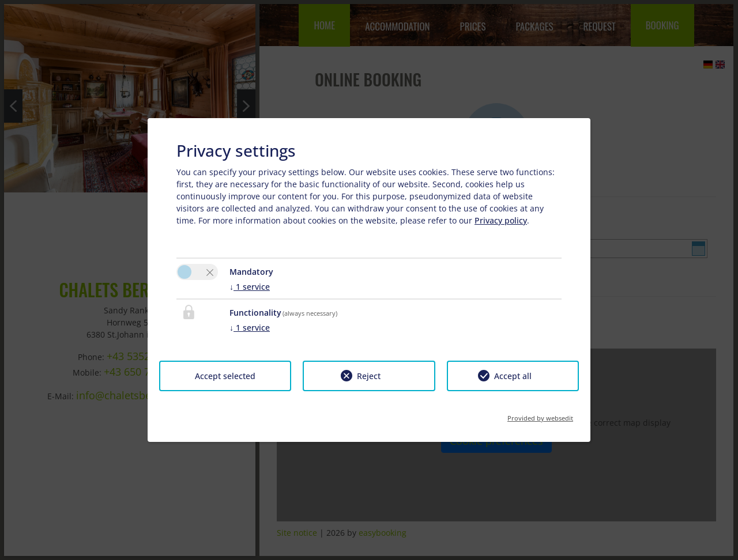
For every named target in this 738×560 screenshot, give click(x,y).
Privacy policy (501, 220)
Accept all (513, 376)
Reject (369, 376)
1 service (250, 287)
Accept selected (225, 376)
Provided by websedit (540, 415)
